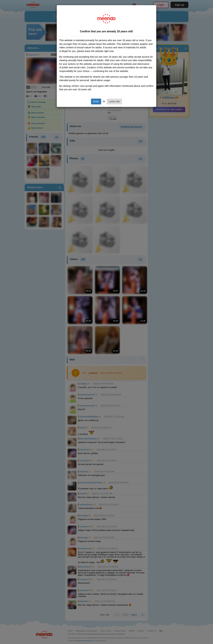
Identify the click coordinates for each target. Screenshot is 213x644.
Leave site (114, 101)
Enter (96, 101)
